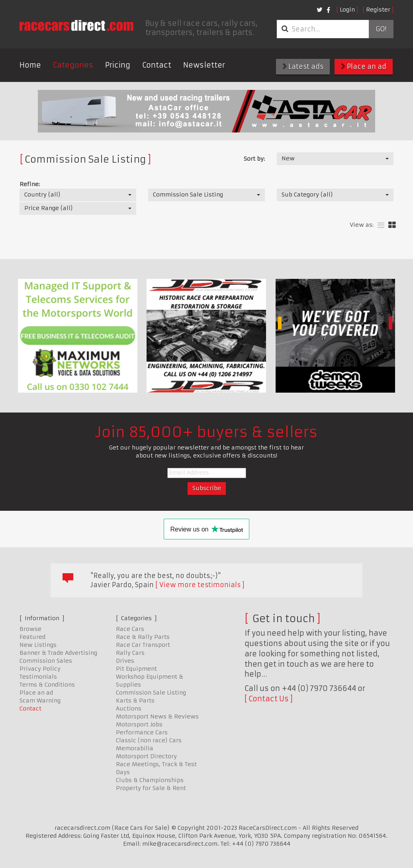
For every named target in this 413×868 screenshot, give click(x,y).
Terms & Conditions (47, 685)
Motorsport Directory (146, 756)
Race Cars (130, 629)
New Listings (38, 645)
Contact (157, 65)
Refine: (30, 184)
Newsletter (204, 65)
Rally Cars (130, 653)
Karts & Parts (135, 701)
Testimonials (38, 677)
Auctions (129, 708)
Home (30, 65)
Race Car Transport (143, 645)
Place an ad (364, 66)
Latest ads (303, 66)
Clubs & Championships (150, 780)
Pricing (118, 65)
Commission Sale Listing (151, 693)
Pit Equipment (136, 669)
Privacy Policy (40, 669)
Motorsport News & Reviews (157, 716)
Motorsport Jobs (139, 724)
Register (378, 10)
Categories (73, 65)
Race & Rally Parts (143, 637)
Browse (30, 629)
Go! (381, 29)
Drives (125, 661)
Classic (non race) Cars (149, 740)
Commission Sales (46, 661)
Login (347, 10)
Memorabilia (135, 748)
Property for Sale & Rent (151, 788)
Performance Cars (142, 732)
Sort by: (254, 159)
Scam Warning (40, 701)
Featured (32, 637)
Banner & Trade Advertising (58, 653)
